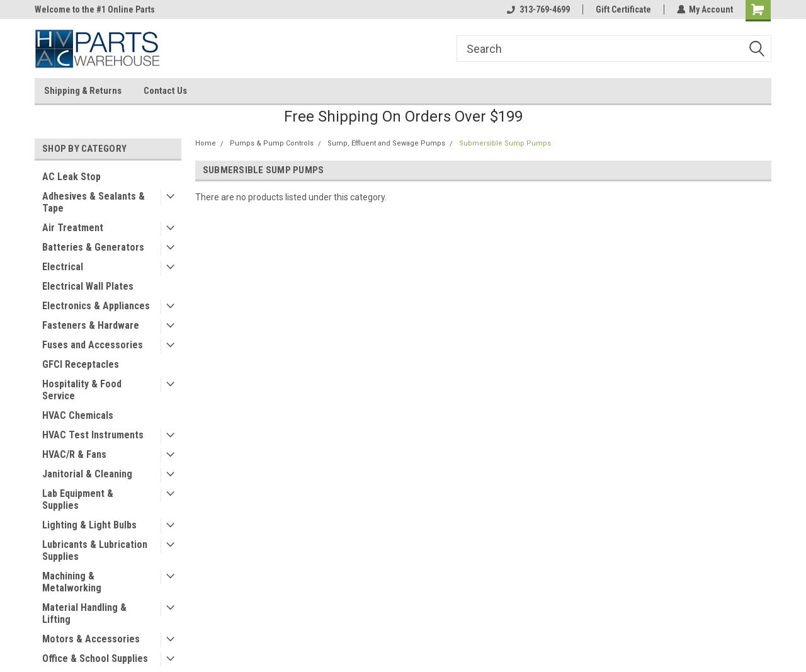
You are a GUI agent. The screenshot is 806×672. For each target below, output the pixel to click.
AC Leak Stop (71, 177)
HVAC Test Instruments (93, 435)
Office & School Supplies (95, 658)
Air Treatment (73, 228)
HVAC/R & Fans (74, 454)
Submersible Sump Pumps (505, 143)
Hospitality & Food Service (82, 390)
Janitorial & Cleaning (87, 474)
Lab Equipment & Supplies (78, 499)
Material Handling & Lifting (84, 613)
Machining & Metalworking (72, 582)
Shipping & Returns (83, 91)
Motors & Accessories (91, 639)
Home (206, 143)
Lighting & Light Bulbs (89, 525)
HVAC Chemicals (78, 415)
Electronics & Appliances (96, 306)
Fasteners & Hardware (91, 325)
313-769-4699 (538, 9)
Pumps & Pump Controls (272, 143)
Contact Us (165, 91)
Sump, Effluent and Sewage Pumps (386, 143)
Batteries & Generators (93, 247)
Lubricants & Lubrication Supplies (95, 550)
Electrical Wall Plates (88, 286)
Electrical (63, 267)
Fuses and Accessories (93, 345)
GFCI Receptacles (81, 364)
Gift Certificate (623, 9)
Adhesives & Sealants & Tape (94, 202)
